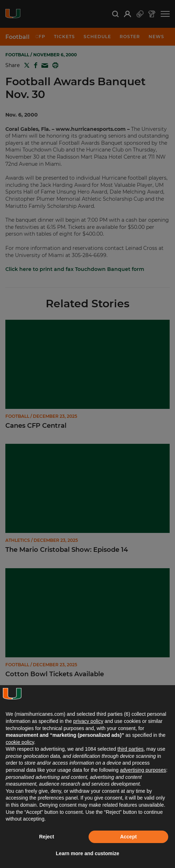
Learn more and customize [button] (87, 853)
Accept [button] (128, 837)
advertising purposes (143, 770)
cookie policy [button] (20, 742)
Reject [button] (46, 837)
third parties (131, 749)
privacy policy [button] (88, 721)
